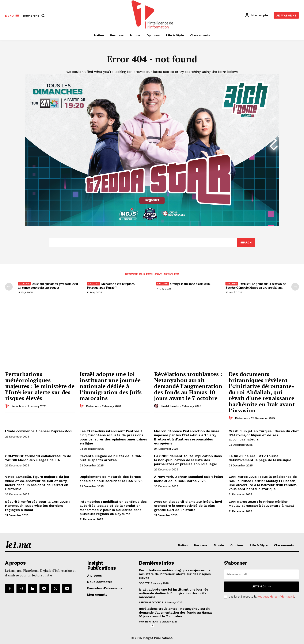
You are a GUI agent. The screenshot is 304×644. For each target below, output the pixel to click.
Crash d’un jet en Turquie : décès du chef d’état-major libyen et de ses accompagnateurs (264, 435)
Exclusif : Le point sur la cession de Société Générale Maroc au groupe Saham (256, 286)
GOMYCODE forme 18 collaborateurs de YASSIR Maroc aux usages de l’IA (38, 458)
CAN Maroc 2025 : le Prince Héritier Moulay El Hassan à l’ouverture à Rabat (261, 504)
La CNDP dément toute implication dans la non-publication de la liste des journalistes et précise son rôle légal (188, 460)
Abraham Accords (151, 602)
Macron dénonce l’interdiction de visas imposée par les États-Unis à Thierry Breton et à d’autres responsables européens (187, 437)
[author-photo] (8, 406)
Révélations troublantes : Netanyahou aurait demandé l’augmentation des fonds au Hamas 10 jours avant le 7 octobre (188, 386)
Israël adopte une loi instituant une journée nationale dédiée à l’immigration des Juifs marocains (111, 386)
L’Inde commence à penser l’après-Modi (39, 431)
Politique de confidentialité (276, 597)
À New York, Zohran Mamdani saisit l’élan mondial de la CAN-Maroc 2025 (189, 479)
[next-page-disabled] (295, 287)
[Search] (246, 243)
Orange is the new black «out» (190, 284)
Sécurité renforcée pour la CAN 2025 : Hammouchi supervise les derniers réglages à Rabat (37, 506)
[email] (261, 574)
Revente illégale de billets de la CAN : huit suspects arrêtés (112, 458)
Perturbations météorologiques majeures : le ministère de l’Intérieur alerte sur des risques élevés (40, 386)
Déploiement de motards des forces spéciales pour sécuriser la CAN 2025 (111, 479)
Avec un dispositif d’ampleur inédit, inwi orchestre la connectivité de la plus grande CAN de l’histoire (188, 506)
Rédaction (18, 406)
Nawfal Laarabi (170, 406)
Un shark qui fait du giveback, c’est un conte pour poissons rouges (48, 286)
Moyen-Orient (149, 622)
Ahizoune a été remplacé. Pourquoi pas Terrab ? (111, 286)
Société (144, 583)
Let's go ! (261, 587)
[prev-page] (9, 287)
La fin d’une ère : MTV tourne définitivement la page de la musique (260, 458)
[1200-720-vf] (152, 225)
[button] (35, 16)
